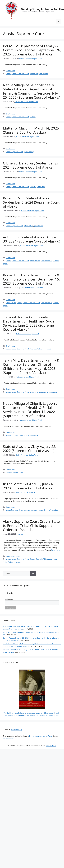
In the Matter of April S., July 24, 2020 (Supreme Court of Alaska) (28, 486)
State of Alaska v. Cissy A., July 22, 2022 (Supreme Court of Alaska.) (30, 449)
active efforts (11, 303)
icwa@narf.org (16, 730)
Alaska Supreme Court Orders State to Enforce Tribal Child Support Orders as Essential (31, 526)
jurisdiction (41, 187)
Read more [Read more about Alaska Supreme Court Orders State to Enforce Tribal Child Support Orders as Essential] (55, 550)
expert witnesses (30, 510)
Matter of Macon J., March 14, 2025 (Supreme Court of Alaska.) (31, 130)
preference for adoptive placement (43, 392)
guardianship (29, 152)
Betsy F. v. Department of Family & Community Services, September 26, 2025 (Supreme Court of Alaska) (32, 50)
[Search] (33, 574)
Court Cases (10, 71)
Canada (33, 187)
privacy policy (8, 739)
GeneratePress (51, 746)
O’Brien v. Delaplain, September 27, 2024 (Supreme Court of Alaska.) (31, 165)
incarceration (35, 261)
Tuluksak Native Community (41, 349)
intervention (29, 226)
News (18, 556)
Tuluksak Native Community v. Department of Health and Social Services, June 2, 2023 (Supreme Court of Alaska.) (29, 323)
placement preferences (39, 74)
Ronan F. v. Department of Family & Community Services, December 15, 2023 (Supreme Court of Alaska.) (31, 279)
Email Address (10, 599)
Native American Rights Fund (41, 736)
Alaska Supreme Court (20, 74)
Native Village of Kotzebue (48, 510)
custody (33, 117)
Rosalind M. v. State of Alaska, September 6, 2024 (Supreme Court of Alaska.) (31, 202)
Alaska (8, 74)
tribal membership (31, 435)
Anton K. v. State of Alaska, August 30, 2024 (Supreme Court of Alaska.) (32, 239)
